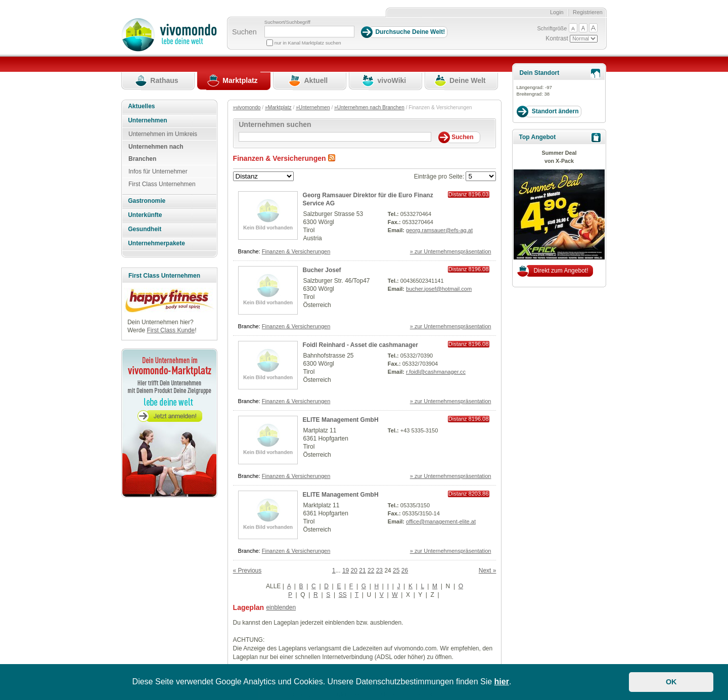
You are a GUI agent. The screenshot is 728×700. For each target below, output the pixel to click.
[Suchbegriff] (309, 32)
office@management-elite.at (441, 521)
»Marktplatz (278, 107)
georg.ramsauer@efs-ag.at (439, 230)
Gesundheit (145, 229)
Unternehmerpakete (156, 243)
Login (557, 12)
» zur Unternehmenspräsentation (451, 251)
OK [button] (671, 682)
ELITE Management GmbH (341, 420)
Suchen (244, 32)
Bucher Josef (322, 270)
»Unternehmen (313, 107)
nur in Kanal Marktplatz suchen (308, 43)
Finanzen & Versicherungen (296, 251)
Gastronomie (147, 201)
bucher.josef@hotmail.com (439, 289)
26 (405, 571)
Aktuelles (141, 106)
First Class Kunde (171, 330)
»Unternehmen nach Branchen (369, 107)
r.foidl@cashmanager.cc (436, 372)
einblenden (281, 607)
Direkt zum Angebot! (561, 271)
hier (502, 682)
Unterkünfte (145, 215)
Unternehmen (147, 120)
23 (379, 571)
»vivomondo (247, 107)
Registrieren (588, 12)
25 (396, 571)
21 (362, 571)
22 (371, 571)
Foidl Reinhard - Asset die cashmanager (360, 345)
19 (346, 571)
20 (354, 571)
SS (343, 595)
